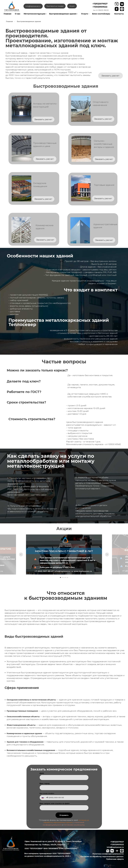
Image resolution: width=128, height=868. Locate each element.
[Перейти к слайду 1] (60, 577)
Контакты (119, 14)
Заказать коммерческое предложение (64, 769)
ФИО (42, 773)
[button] (110, 76)
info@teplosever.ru (115, 847)
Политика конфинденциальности (108, 854)
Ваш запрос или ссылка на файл (55, 803)
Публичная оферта (115, 859)
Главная (9, 21)
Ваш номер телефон (47, 793)
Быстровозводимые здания (63, 14)
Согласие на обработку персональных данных (102, 856)
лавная (8, 14)
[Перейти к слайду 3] (64, 577)
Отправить (64, 815)
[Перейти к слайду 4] (66, 577)
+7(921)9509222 (100, 7)
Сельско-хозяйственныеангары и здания (104, 144)
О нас (18, 14)
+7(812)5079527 (100, 4)
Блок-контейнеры (101, 14)
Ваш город (44, 783)
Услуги (84, 14)
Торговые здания (104, 185)
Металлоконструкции (35, 14)
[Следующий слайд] (107, 554)
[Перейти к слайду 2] (62, 577)
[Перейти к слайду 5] (68, 577)
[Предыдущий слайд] (21, 554)
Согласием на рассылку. (74, 825)
